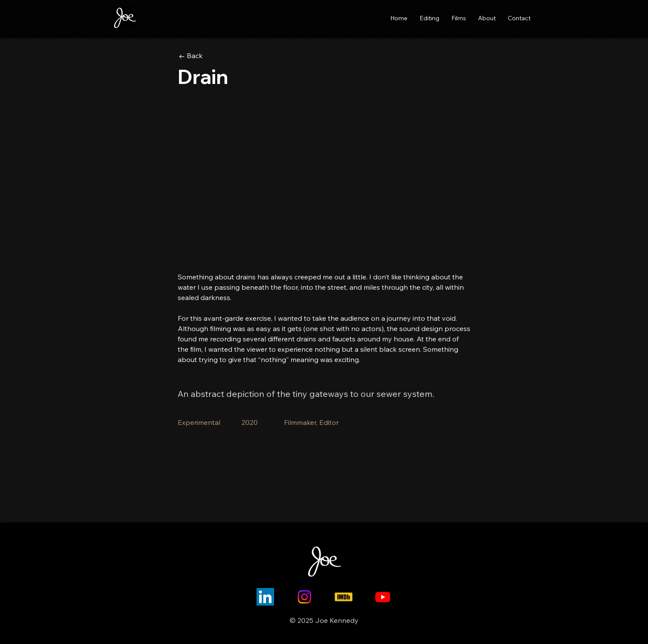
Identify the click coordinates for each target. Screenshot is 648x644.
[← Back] (210, 56)
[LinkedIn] (265, 597)
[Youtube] (383, 597)
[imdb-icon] (344, 597)
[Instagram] (304, 597)
